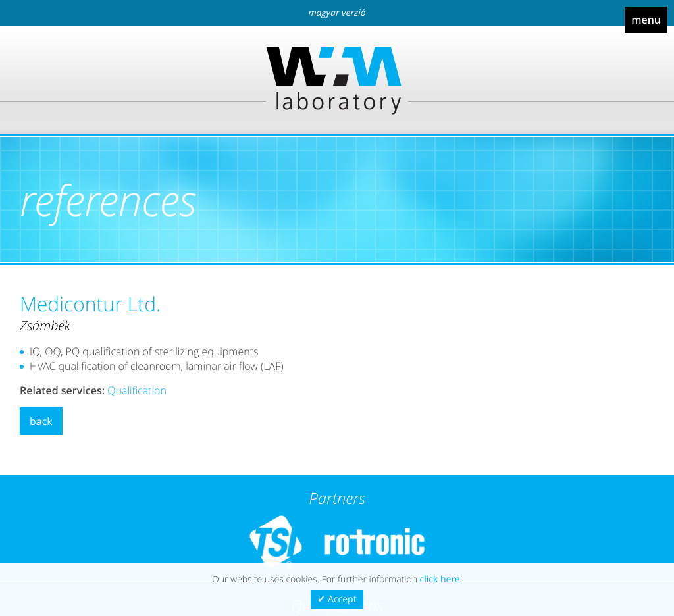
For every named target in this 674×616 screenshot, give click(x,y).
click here (440, 579)
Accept (342, 599)
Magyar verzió (337, 13)
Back (41, 421)
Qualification (137, 390)
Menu (646, 20)
